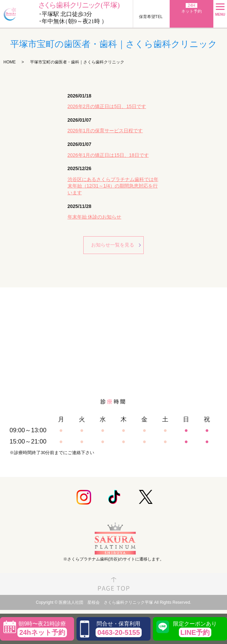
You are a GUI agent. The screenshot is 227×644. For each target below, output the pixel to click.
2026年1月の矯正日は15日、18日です (108, 155)
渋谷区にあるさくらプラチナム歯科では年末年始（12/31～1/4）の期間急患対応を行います (113, 186)
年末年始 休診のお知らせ (95, 217)
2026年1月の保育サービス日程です (105, 131)
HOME (10, 62)
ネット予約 (191, 8)
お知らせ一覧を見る (113, 245)
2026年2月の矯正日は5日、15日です (107, 106)
